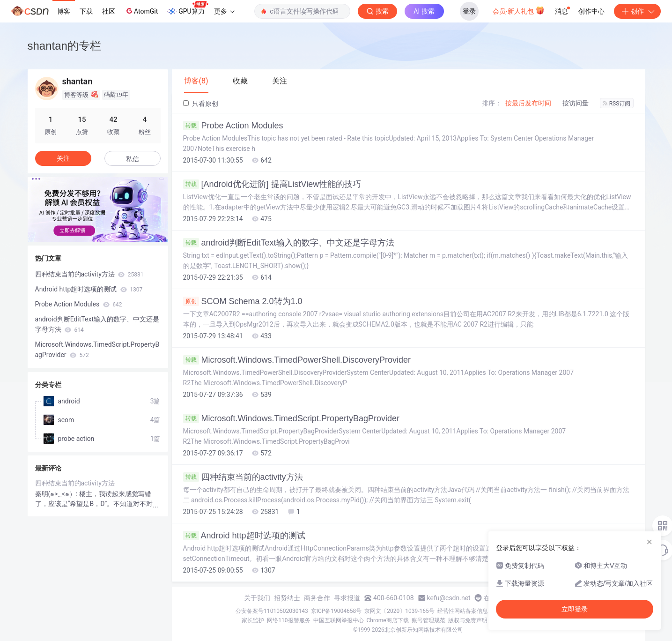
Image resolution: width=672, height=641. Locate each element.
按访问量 (576, 103)
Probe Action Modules (233, 126)
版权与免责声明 (468, 620)
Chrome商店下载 (388, 620)
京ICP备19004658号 (336, 611)
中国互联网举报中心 (339, 620)
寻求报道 (347, 598)
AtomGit (141, 11)
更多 (224, 11)
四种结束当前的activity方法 (243, 477)
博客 (64, 11)
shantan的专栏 (64, 46)
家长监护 (253, 620)
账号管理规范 (428, 620)
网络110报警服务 (288, 620)
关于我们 (257, 598)
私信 (133, 159)
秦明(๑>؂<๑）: (57, 494)
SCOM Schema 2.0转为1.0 (243, 301)
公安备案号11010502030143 (272, 611)
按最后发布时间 (528, 103)
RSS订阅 (617, 104)
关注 (63, 158)
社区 (109, 11)
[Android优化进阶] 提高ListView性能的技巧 (272, 184)
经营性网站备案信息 (463, 611)
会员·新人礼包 (519, 10)
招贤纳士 (287, 598)
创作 (637, 11)
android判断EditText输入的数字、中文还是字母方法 (289, 243)
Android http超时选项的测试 (244, 536)
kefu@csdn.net (449, 598)
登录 (469, 11)
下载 (86, 11)
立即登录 (575, 609)
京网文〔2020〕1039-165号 (399, 611)
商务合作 (317, 598)
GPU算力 (188, 8)
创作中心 (591, 11)
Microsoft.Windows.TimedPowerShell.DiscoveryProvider (297, 360)
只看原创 (201, 104)
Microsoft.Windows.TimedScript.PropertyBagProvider (291, 418)
